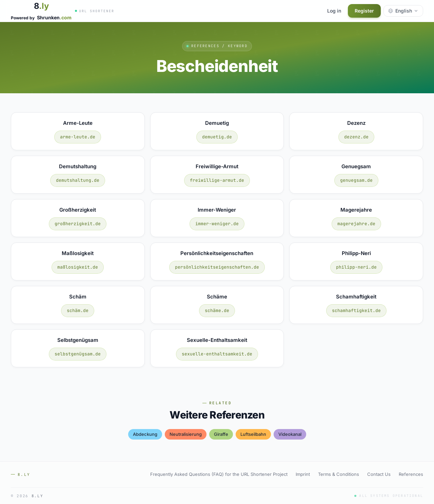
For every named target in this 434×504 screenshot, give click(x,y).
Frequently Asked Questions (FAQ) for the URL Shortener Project (219, 474)
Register (364, 11)
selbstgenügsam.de (78, 354)
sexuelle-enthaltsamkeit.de (217, 354)
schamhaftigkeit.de (356, 311)
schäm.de (78, 311)
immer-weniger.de (217, 224)
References (411, 474)
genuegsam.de (356, 180)
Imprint (303, 474)
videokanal (290, 434)
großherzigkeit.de (78, 224)
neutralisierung (186, 434)
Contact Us (379, 474)
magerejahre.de (356, 224)
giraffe (221, 434)
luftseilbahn (253, 434)
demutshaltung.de (78, 180)
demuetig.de (217, 137)
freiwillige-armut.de (217, 180)
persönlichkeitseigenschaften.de (217, 267)
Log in (334, 11)
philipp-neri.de (356, 267)
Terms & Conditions (339, 474)
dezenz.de (356, 137)
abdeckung (145, 434)
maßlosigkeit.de (78, 267)
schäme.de (217, 311)
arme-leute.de (78, 137)
